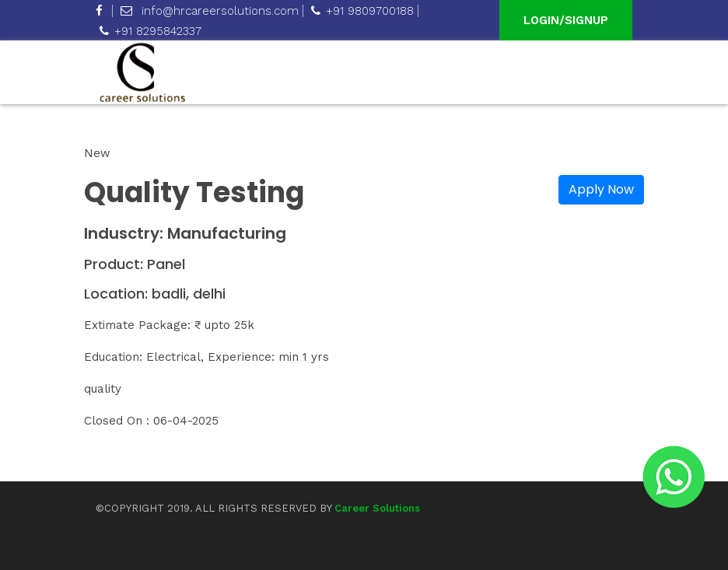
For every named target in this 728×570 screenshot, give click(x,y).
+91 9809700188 (362, 11)
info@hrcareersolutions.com (210, 11)
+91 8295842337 (150, 31)
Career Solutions (377, 508)
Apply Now (601, 189)
